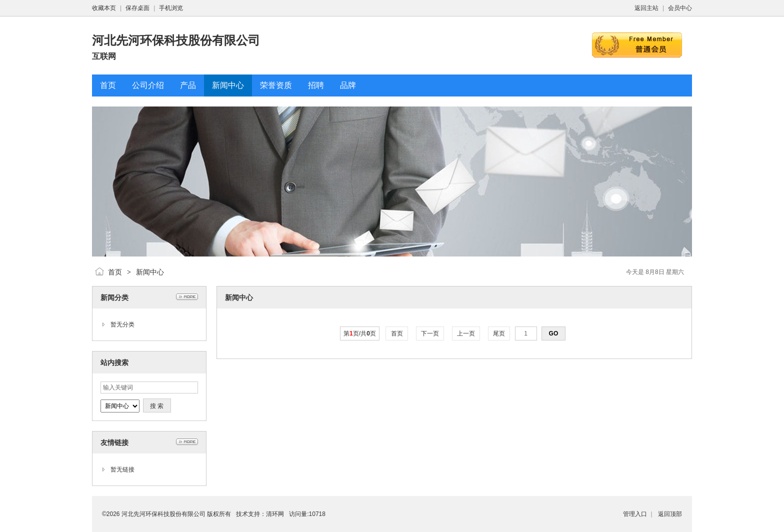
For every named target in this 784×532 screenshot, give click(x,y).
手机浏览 (171, 8)
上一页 (466, 333)
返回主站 (646, 8)
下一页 (430, 333)
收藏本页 (104, 8)
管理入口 (635, 514)
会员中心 (680, 8)
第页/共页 (360, 333)
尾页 (499, 333)
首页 (115, 272)
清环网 (275, 514)
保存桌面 (137, 8)
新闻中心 (150, 272)
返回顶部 (670, 514)
